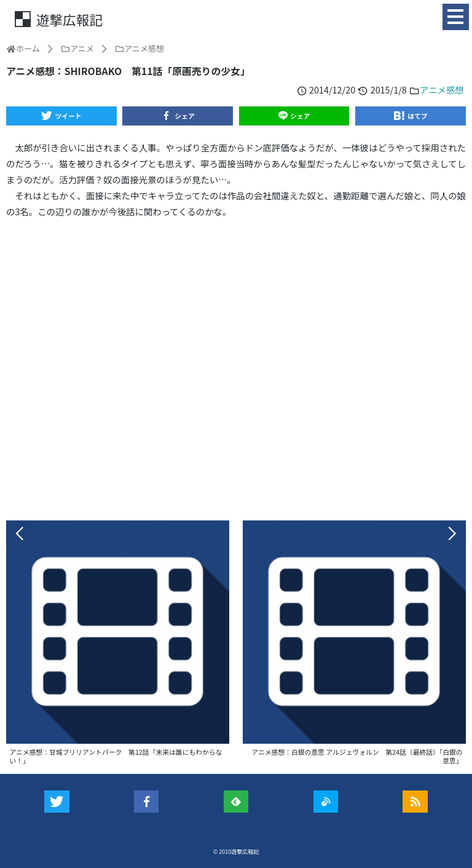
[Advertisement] (236, 370)
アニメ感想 (442, 90)
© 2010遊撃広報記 (236, 852)
